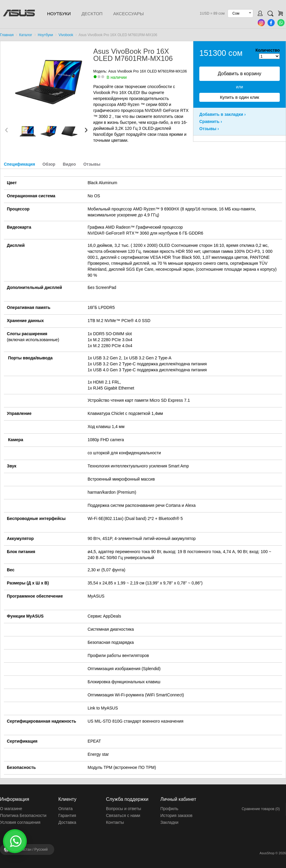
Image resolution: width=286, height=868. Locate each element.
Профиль (169, 809)
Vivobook (66, 35)
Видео (69, 164)
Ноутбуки (59, 14)
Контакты (115, 822)
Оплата (66, 809)
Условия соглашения (20, 822)
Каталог (26, 35)
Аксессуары (128, 14)
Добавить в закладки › (223, 114)
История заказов (176, 815)
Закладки (169, 822)
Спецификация (20, 164)
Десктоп (92, 14)
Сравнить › (211, 121)
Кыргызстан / (30, 849)
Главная (7, 35)
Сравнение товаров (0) (261, 809)
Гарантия (67, 815)
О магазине (11, 809)
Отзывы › (209, 129)
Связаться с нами (123, 815)
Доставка (67, 822)
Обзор (49, 164)
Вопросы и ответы (124, 809)
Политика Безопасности (23, 815)
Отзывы (92, 164)
